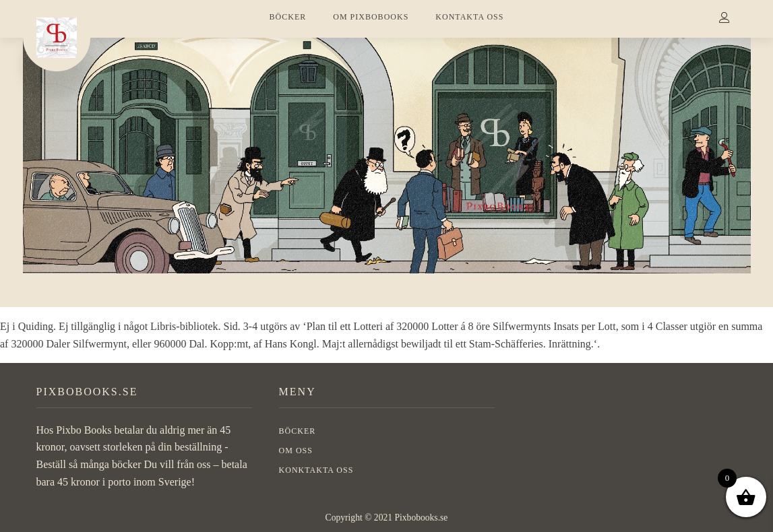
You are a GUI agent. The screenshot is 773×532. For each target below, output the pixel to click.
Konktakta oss (316, 470)
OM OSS (296, 451)
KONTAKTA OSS (469, 17)
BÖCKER (288, 17)
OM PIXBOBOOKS (371, 17)
